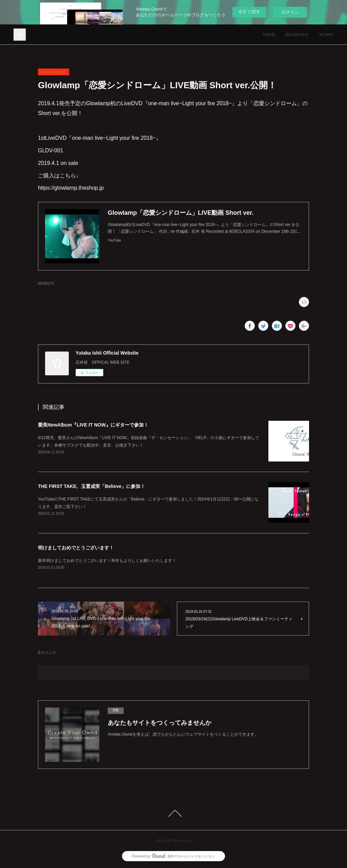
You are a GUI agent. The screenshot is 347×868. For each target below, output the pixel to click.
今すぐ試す (249, 12)
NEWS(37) (46, 284)
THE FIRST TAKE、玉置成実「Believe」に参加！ (91, 486)
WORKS (326, 35)
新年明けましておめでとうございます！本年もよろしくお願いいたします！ (107, 561)
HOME (269, 35)
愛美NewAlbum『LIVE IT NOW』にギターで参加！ (93, 425)
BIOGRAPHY (297, 35)
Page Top (173, 813)
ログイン (290, 12)
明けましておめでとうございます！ (76, 548)
